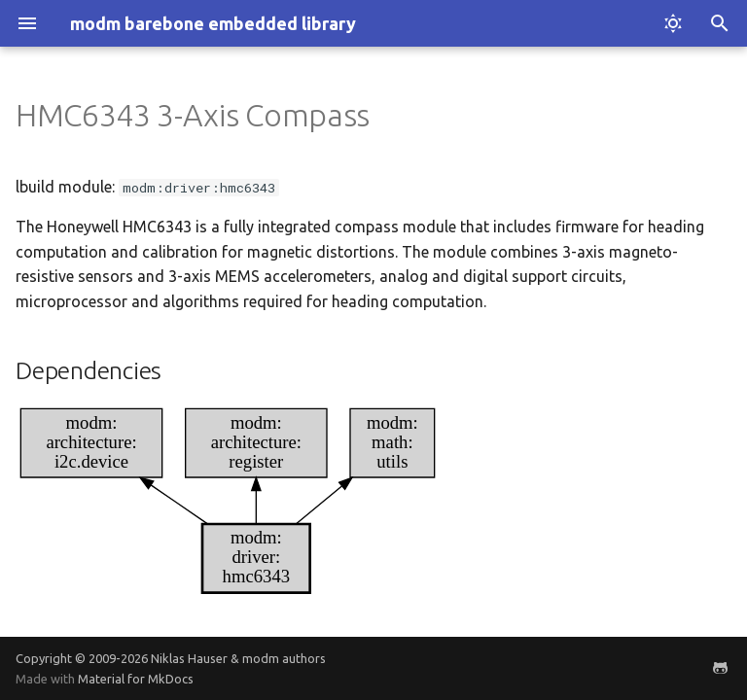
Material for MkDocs (136, 679)
